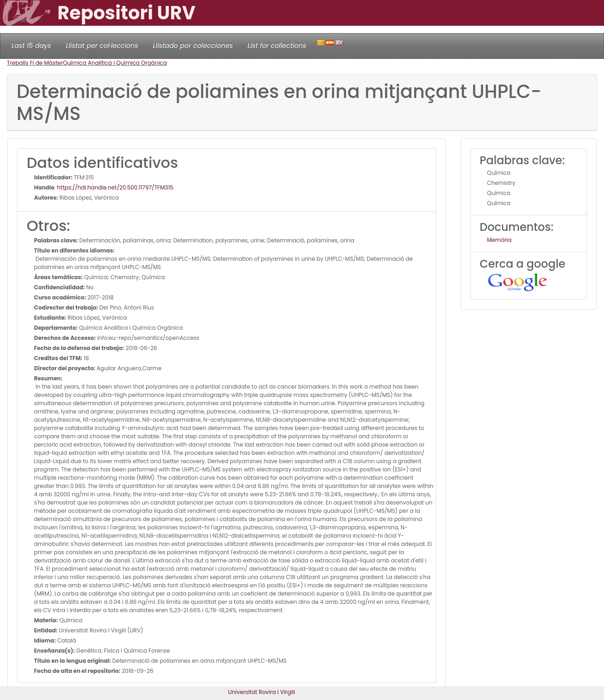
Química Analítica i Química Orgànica (115, 63)
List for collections (277, 46)
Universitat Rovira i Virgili (262, 692)
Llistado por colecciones (193, 46)
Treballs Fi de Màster (35, 63)
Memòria (499, 240)
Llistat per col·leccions (102, 46)
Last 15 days (31, 46)
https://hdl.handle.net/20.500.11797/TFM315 (115, 187)
